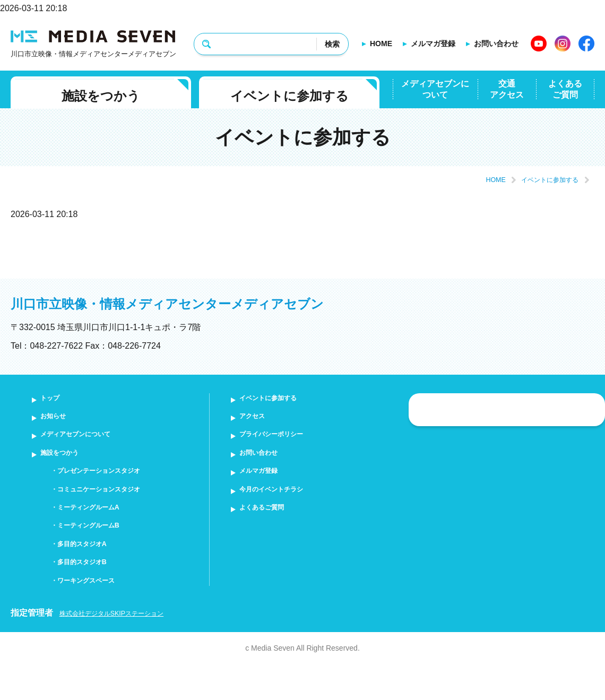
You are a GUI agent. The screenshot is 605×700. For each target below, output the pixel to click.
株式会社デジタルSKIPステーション (130, 649)
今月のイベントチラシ (284, 507)
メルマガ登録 (433, 44)
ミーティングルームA (100, 529)
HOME (381, 44)
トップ (55, 400)
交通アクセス (507, 89)
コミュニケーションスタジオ (114, 507)
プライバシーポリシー (284, 443)
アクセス (258, 421)
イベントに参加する (289, 96)
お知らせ (59, 421)
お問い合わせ (496, 44)
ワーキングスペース (97, 615)
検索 (332, 44)
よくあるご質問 (565, 89)
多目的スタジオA (92, 572)
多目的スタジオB (92, 594)
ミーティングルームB (100, 551)
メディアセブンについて (435, 89)
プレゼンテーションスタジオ (114, 486)
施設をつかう (101, 96)
